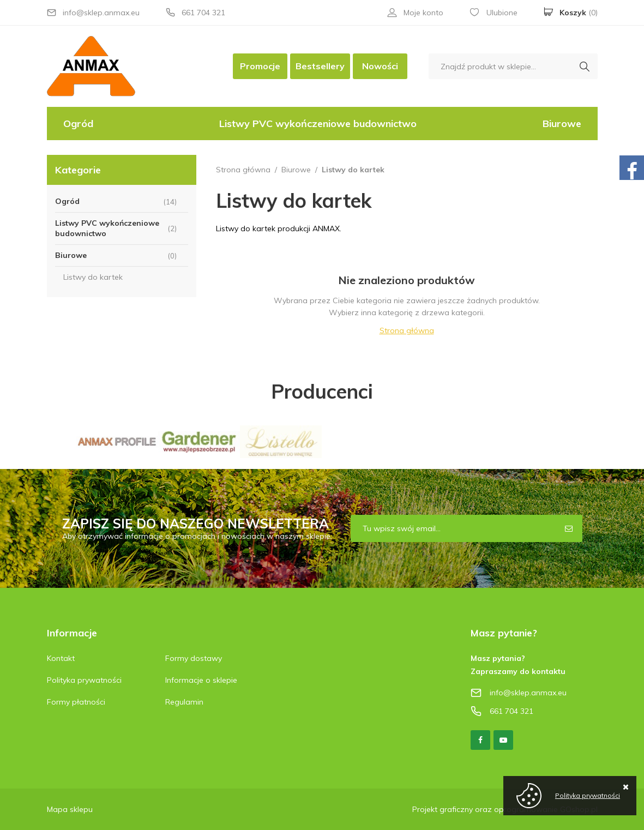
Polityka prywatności (84, 680)
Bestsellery (320, 66)
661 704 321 (203, 13)
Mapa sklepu (70, 809)
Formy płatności (76, 702)
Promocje (260, 66)
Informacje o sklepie (201, 680)
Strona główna (243, 170)
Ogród (78, 124)
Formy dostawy (194, 658)
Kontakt (61, 658)
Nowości (380, 66)
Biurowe (562, 124)
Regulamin (184, 702)
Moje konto (423, 13)
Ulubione (502, 13)
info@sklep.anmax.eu (101, 13)
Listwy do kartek (93, 277)
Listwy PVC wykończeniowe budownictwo (318, 124)
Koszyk (579, 13)
